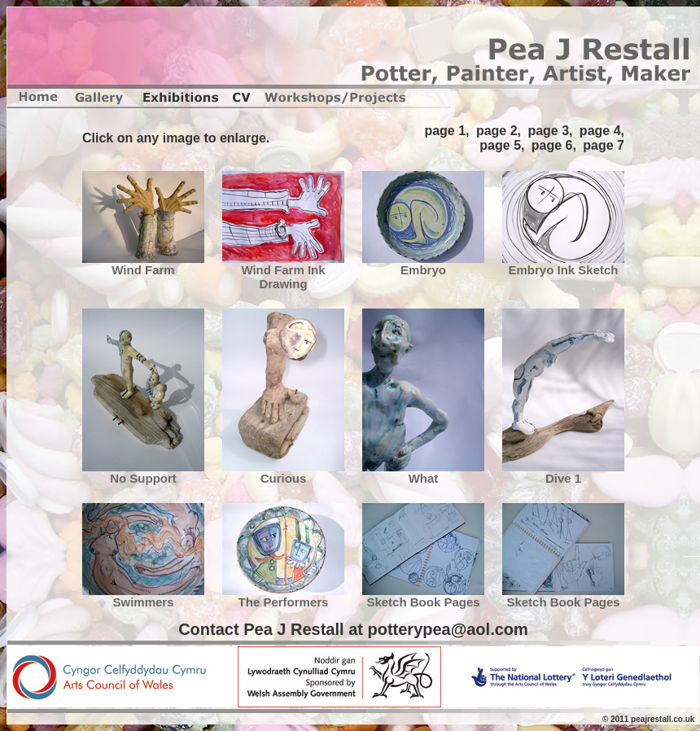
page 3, (550, 131)
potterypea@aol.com (447, 629)
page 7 (604, 145)
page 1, (446, 131)
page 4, (602, 131)
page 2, (499, 131)
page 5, (502, 145)
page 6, (554, 145)
